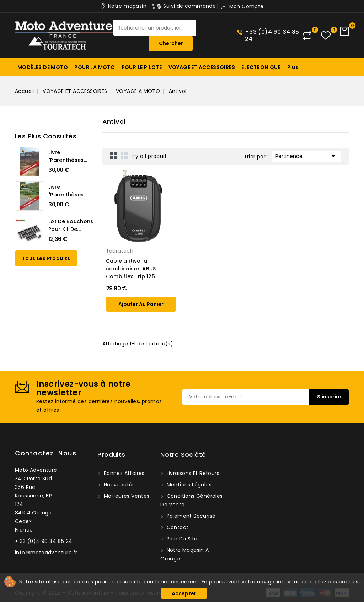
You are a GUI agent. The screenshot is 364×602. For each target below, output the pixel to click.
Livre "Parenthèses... (68, 156)
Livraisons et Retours (192, 473)
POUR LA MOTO (95, 67)
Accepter (184, 593)
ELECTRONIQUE (261, 67)
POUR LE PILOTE (142, 67)
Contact (177, 527)
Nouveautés (118, 485)
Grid (114, 155)
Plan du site (181, 539)
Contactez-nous (46, 453)
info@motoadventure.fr (46, 553)
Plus (293, 67)
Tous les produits (46, 258)
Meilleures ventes (126, 496)
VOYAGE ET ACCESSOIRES (202, 67)
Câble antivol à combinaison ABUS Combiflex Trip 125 (131, 269)
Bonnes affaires (123, 473)
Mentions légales (188, 485)
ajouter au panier (141, 304)
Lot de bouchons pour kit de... (71, 225)
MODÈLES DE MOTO (43, 67)
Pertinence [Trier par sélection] (307, 155)
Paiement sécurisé (190, 516)
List (124, 155)
